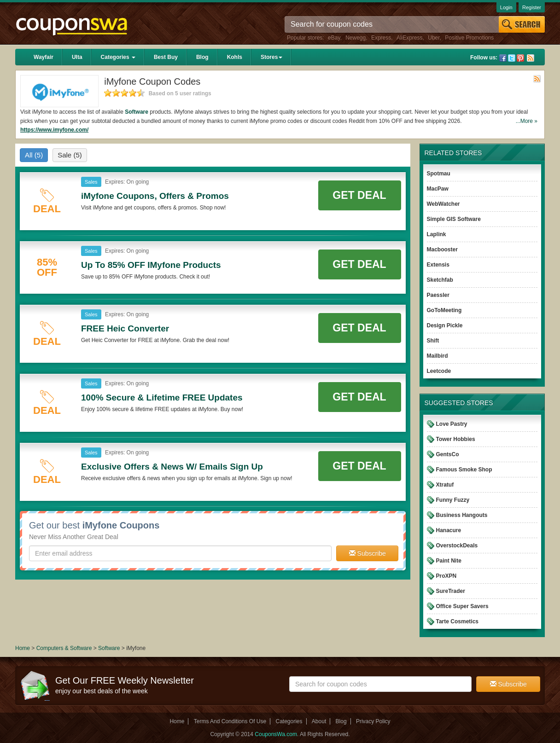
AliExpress (410, 38)
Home (23, 648)
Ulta (77, 57)
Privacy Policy (373, 721)
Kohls (235, 57)
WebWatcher (443, 204)
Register (532, 7)
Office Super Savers (462, 606)
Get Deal (359, 195)
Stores (271, 57)
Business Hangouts (462, 515)
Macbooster (442, 250)
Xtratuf (445, 485)
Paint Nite (449, 561)
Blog (202, 57)
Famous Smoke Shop (464, 470)
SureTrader (451, 591)
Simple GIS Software (454, 219)
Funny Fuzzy (453, 500)
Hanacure (449, 530)
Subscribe (367, 553)
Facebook (503, 58)
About (319, 721)
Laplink (437, 234)
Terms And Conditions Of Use (230, 721)
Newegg (356, 38)
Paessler (438, 295)
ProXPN (446, 576)
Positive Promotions (469, 38)
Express (381, 38)
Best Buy (166, 57)
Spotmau (439, 174)
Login (506, 7)
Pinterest (520, 58)
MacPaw (438, 189)
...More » (527, 121)
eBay (334, 38)
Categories (118, 57)
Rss (531, 58)
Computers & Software (65, 648)
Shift (433, 341)
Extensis (438, 265)
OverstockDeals (457, 546)
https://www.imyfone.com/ (54, 130)
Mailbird (437, 356)
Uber (434, 38)
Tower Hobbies (456, 439)
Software (137, 112)
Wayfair (44, 57)
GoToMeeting (444, 310)
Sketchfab (440, 280)
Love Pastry (452, 424)
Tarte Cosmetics (457, 621)
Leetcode (439, 371)
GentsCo (448, 454)
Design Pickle (445, 325)
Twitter (512, 58)
